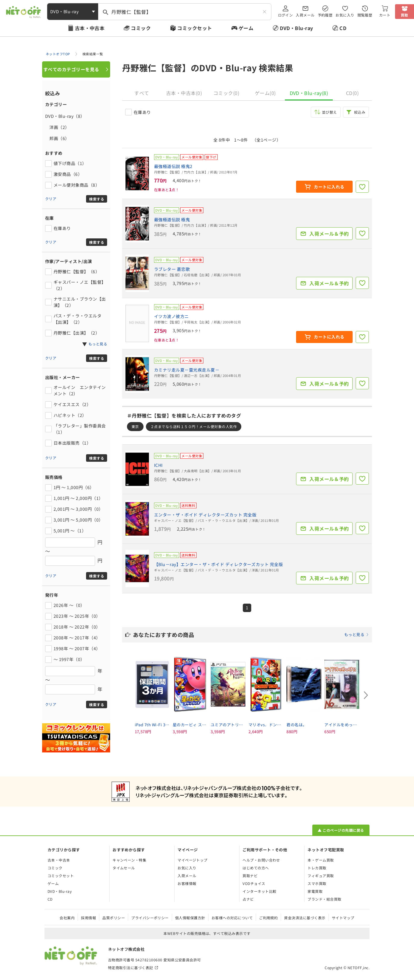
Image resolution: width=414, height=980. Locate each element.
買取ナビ (250, 876)
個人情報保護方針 (190, 918)
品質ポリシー (114, 918)
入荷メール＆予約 (329, 234)
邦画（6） (57, 138)
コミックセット (195, 28)
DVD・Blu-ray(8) (309, 93)
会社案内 (67, 918)
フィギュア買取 (321, 876)
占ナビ (248, 899)
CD (343, 28)
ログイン (286, 15)
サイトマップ (343, 918)
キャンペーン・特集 (129, 860)
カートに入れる (329, 187)
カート (385, 15)
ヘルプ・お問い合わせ (261, 860)
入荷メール (305, 15)
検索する (97, 199)
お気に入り (345, 15)
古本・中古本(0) (184, 93)
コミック (141, 28)
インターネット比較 (259, 891)
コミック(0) (226, 93)
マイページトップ (193, 860)
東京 (135, 426)
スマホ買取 (317, 883)
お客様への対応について (232, 918)
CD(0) (352, 93)
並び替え (329, 112)
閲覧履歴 (365, 15)
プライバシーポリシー (150, 918)
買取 (405, 15)
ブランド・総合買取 (324, 899)
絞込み (360, 112)
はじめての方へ (256, 868)
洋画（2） (57, 127)
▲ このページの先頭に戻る (341, 830)
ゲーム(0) (265, 93)
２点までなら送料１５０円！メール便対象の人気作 (194, 426)
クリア (51, 199)
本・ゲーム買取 (321, 860)
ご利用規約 (268, 918)
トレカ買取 (317, 868)
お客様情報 (187, 883)
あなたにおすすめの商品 (251, 635)
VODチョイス (254, 883)
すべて (142, 93)
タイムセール (124, 868)
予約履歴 (325, 15)
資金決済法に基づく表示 (305, 918)
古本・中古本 (90, 28)
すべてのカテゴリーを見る (71, 69)
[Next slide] (366, 695)
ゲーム (246, 28)
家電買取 (315, 891)
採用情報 (88, 918)
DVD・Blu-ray (296, 28)
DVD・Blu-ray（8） (65, 116)
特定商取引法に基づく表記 (131, 968)
